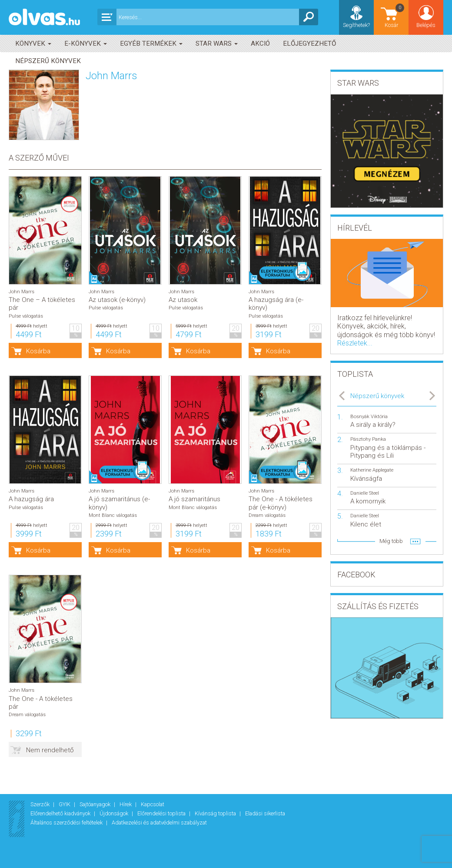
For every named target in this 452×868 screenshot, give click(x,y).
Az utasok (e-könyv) (117, 300)
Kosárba (38, 351)
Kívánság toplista (216, 813)
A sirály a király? (373, 425)
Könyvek (33, 44)
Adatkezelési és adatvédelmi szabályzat (159, 823)
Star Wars (217, 44)
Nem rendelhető (50, 750)
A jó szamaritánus (194, 499)
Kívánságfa (366, 479)
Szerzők (41, 804)
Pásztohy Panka (368, 439)
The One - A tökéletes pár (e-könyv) (281, 503)
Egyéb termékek (151, 44)
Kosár (395, 15)
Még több (391, 541)
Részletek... (355, 343)
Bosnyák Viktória (369, 417)
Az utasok (183, 300)
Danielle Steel (365, 493)
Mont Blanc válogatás (113, 515)
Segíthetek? (356, 25)
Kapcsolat (153, 804)
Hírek (126, 804)
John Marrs (22, 292)
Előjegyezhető (309, 44)
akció (260, 44)
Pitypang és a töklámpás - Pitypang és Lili (388, 452)
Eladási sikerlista (265, 813)
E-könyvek (86, 44)
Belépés (426, 25)
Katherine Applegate (372, 470)
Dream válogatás (267, 515)
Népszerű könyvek (48, 61)
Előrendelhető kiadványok (61, 813)
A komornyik (368, 501)
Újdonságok (115, 813)
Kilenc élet (366, 524)
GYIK (65, 804)
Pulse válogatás (26, 316)
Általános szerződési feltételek (67, 823)
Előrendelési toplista (162, 813)
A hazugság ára (31, 499)
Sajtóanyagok (96, 804)
